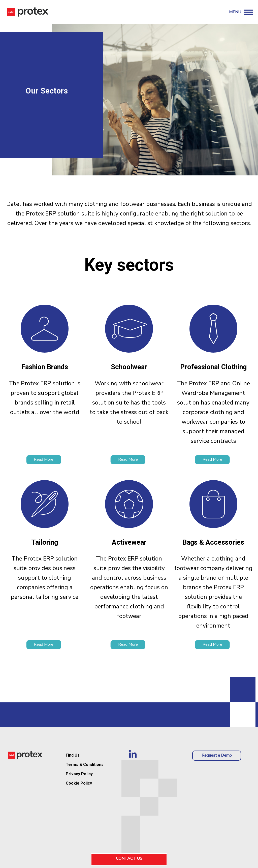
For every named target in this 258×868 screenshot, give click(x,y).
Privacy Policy (79, 774)
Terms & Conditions (85, 765)
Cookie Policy (79, 783)
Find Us (73, 755)
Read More (44, 459)
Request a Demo (217, 755)
